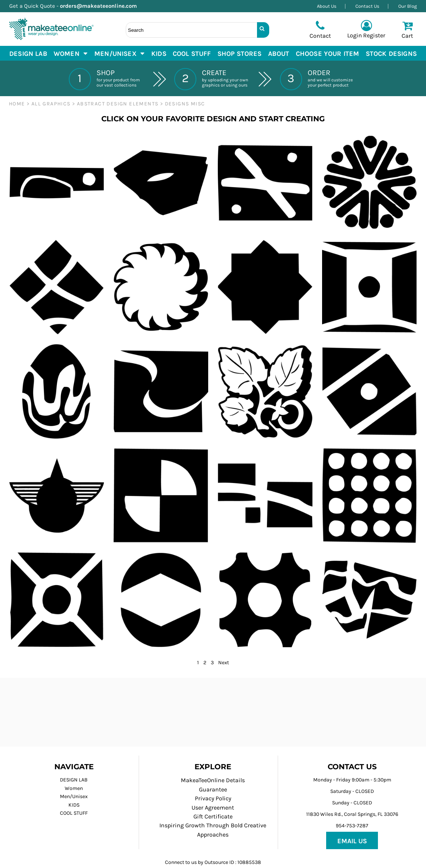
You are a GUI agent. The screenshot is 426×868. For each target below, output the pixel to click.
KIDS (74, 805)
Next (224, 663)
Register (374, 35)
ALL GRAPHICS (51, 104)
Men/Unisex (74, 796)
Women (74, 788)
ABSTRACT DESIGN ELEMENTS (118, 104)
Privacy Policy (213, 798)
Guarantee (213, 789)
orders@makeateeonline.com (101, 6)
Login (355, 35)
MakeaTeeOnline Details (213, 780)
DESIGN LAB (74, 780)
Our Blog (408, 6)
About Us (327, 6)
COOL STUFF (74, 813)
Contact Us (367, 6)
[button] (71, 53)
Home (17, 104)
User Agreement (213, 808)
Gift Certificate (213, 816)
